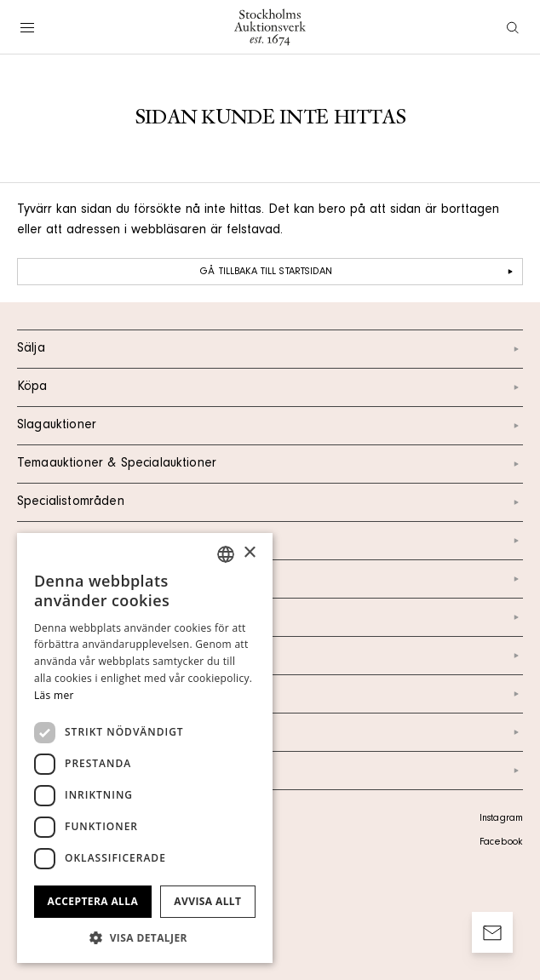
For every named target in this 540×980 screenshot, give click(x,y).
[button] (145, 937)
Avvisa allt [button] (207, 901)
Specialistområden (270, 502)
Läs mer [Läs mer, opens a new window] (54, 695)
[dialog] (145, 748)
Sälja (270, 349)
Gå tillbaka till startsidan (359, 272)
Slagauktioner (270, 426)
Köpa (270, 387)
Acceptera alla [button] (93, 901)
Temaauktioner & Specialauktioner (270, 464)
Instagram (501, 819)
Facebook (501, 843)
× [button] (249, 553)
